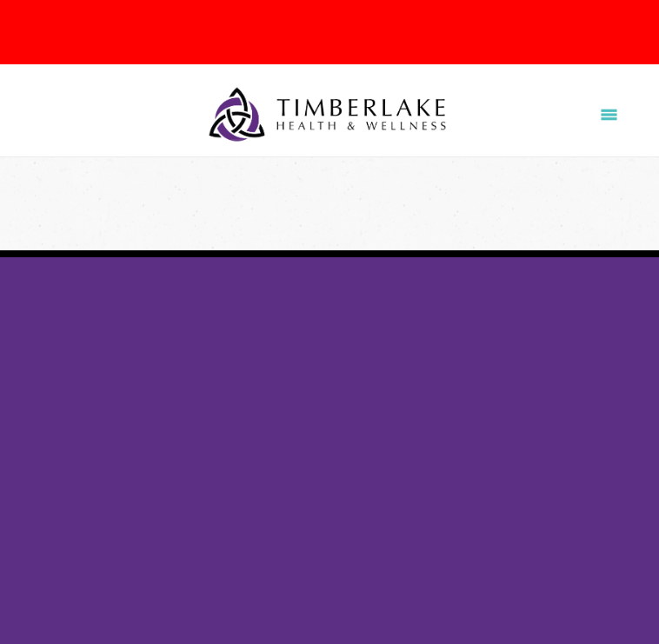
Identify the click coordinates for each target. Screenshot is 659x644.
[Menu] (609, 115)
